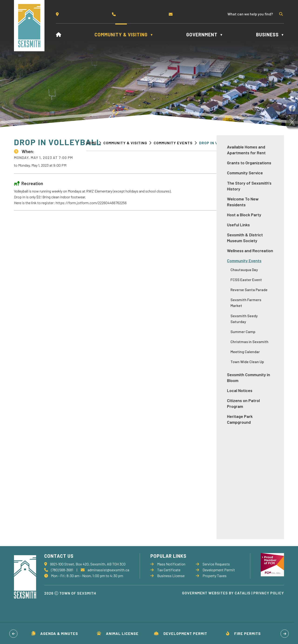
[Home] (59, 34)
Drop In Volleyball (220, 143)
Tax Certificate (165, 591)
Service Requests (213, 585)
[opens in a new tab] (292, 108)
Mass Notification (168, 585)
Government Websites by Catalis (216, 614)
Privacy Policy (269, 614)
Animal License (118, 633)
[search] (252, 14)
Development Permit (181, 633)
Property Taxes (211, 596)
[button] (281, 14)
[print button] (276, 143)
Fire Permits (243, 633)
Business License (168, 596)
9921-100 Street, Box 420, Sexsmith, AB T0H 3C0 (88, 585)
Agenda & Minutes (55, 633)
